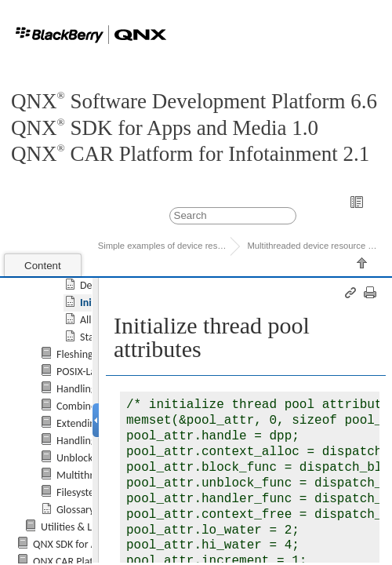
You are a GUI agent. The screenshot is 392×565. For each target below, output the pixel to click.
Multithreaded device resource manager (313, 246)
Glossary (75, 510)
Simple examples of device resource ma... (164, 246)
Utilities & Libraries (83, 527)
